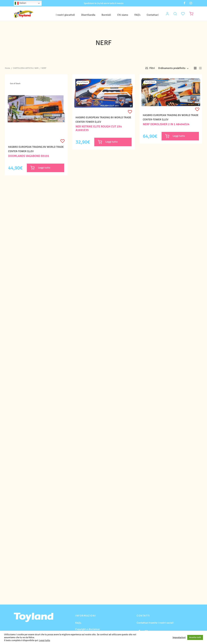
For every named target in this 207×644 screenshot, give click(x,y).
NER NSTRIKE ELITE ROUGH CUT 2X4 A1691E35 (99, 128)
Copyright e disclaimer (88, 629)
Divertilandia (88, 15)
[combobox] (174, 68)
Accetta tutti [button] (195, 637)
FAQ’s (137, 15)
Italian (20, 3)
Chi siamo (123, 15)
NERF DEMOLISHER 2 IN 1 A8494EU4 (166, 124)
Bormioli (106, 15)
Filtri (150, 68)
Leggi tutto (45, 640)
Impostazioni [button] (179, 637)
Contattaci (153, 15)
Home (8, 68)
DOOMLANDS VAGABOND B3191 (29, 156)
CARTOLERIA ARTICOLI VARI (26, 68)
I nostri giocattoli (65, 15)
